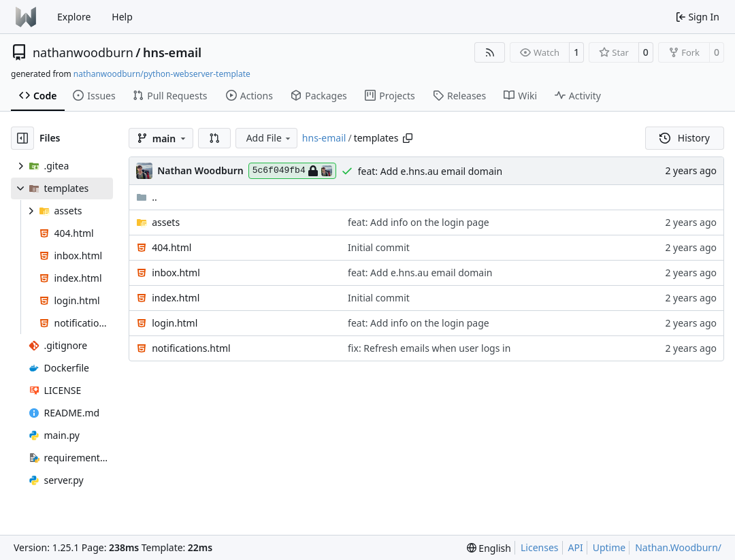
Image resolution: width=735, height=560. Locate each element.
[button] (214, 138)
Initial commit (379, 247)
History (685, 138)
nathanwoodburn (83, 52)
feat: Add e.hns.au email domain (430, 171)
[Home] (26, 17)
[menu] (489, 548)
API (576, 547)
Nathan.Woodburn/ (678, 547)
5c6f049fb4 (292, 171)
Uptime (609, 547)
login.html (175, 323)
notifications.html (191, 348)
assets (166, 222)
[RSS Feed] (490, 52)
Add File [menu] (269, 138)
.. (147, 197)
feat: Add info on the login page (419, 222)
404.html (171, 247)
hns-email (172, 52)
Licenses (540, 547)
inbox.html (176, 273)
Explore (74, 17)
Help (122, 17)
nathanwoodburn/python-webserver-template (162, 74)
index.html (176, 298)
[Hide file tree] (22, 138)
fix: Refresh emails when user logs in (429, 348)
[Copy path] (408, 138)
